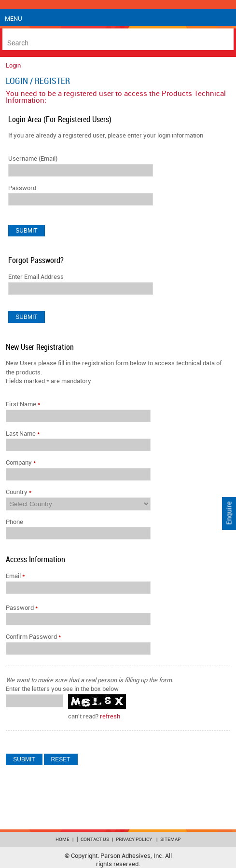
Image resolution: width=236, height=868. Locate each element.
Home (62, 840)
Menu (14, 19)
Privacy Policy (134, 840)
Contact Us (95, 840)
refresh (110, 716)
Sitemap (170, 840)
